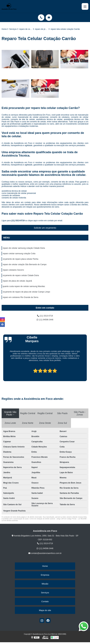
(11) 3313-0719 (18, 221)
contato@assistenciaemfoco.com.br (45, 553)
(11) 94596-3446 (45, 320)
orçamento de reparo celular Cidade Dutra (21, 275)
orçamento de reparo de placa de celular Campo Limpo (26, 292)
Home (45, 566)
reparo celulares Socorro (13, 270)
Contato (45, 601)
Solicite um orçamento (45, 228)
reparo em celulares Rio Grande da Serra (20, 297)
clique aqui (32, 221)
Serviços (45, 593)
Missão (45, 584)
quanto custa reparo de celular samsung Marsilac (24, 286)
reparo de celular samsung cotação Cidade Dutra (24, 248)
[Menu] (85, 6)
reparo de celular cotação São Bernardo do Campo (25, 264)
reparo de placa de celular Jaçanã (17, 281)
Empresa (45, 575)
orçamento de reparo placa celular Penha (20, 259)
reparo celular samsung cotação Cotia (19, 254)
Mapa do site (45, 610)
